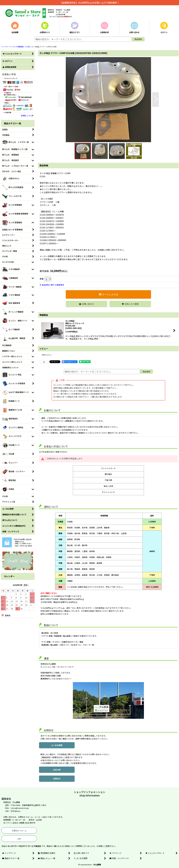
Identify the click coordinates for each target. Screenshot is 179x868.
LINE (19, 839)
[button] (61, 100)
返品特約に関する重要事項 (52, 285)
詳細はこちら (27, 116)
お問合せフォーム (19, 831)
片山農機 (97, 865)
